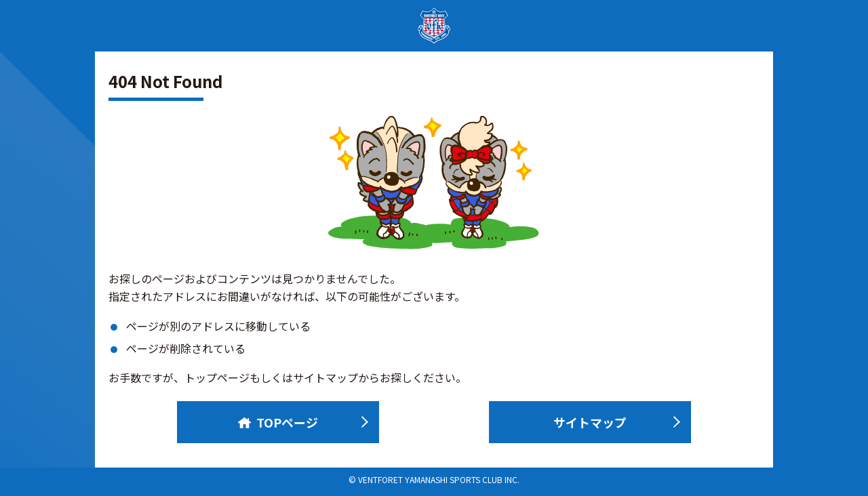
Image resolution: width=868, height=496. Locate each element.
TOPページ (278, 422)
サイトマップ (590, 422)
